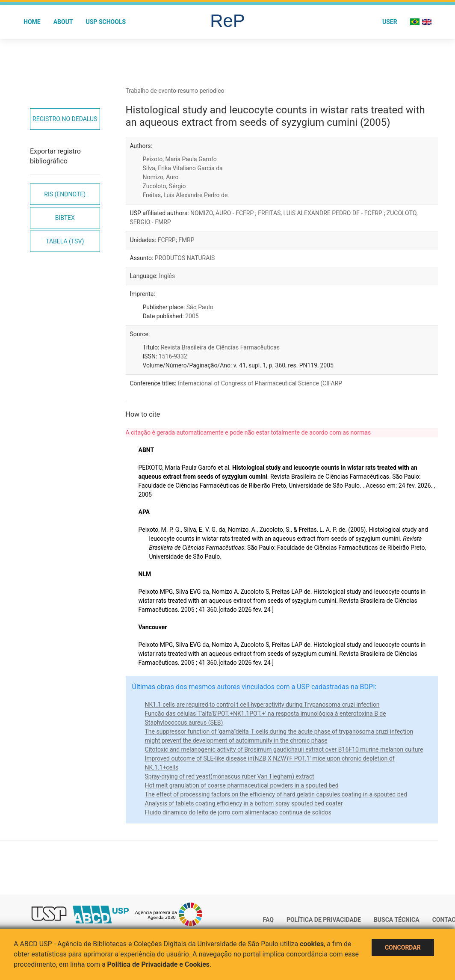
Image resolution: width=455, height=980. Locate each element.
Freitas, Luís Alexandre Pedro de (185, 195)
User (390, 22)
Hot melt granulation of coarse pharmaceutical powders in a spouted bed (242, 785)
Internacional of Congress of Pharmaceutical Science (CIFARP (260, 383)
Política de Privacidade (324, 920)
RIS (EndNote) (65, 194)
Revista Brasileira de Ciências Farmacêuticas (220, 347)
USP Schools (106, 22)
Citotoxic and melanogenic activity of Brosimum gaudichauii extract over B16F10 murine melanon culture (284, 749)
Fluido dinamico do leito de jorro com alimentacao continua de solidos (238, 812)
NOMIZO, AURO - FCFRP (223, 213)
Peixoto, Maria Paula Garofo (180, 159)
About (63, 22)
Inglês (167, 276)
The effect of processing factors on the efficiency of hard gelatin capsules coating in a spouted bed (276, 794)
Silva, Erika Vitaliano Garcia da (183, 168)
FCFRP (167, 240)
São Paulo (200, 307)
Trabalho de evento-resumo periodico (175, 91)
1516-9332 (173, 356)
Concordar (403, 947)
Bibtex (65, 218)
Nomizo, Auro (161, 177)
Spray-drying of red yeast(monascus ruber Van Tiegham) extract (230, 776)
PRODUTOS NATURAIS (185, 258)
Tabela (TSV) (65, 241)
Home (32, 22)
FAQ (268, 920)
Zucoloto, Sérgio (164, 186)
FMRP (186, 240)
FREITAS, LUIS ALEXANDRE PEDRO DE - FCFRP (321, 213)
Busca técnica (397, 920)
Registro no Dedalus (65, 119)
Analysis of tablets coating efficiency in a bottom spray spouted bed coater (244, 803)
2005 (192, 316)
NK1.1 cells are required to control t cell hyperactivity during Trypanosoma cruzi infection (262, 705)
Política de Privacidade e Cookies (159, 964)
